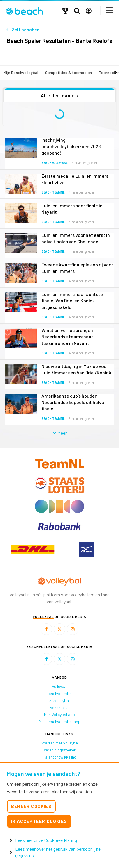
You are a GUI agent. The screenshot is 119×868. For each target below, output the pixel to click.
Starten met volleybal (60, 743)
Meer (60, 433)
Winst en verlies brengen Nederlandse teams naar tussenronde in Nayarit (67, 337)
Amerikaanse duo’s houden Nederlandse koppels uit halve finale (73, 402)
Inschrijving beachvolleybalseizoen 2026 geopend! (71, 146)
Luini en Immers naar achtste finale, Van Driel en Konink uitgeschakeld (72, 301)
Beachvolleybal (54, 163)
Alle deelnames (60, 95)
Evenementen (60, 707)
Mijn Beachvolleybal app (60, 721)
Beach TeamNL (53, 192)
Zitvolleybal (60, 700)
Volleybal (60, 686)
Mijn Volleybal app (60, 714)
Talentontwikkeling (60, 757)
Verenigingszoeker (60, 750)
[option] (33, 549)
